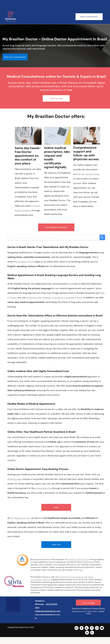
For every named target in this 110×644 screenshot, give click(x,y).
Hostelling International (78, 559)
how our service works (88, 174)
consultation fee (43, 488)
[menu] (105, 13)
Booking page (14, 479)
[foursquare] (92, 628)
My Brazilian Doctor (24, 262)
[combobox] (54, 237)
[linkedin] (87, 628)
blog (81, 570)
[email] (97, 628)
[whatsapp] (92, 633)
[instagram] (76, 628)
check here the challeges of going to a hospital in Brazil (54, 298)
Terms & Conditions (81, 609)
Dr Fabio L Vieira (91, 611)
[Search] (102, 237)
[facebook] (82, 628)
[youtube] (102, 628)
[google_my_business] (87, 633)
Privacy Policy (98, 609)
